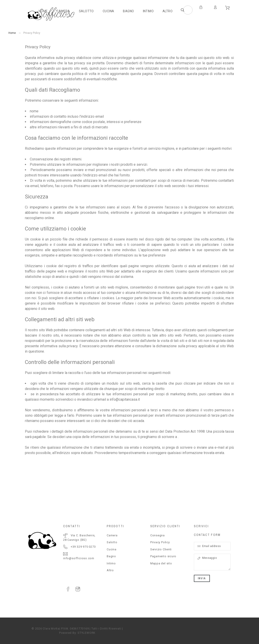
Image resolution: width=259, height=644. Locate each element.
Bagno (111, 556)
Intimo (111, 563)
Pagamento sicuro (163, 556)
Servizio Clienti (161, 549)
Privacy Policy (160, 542)
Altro (110, 570)
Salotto (112, 542)
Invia (202, 578)
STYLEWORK (86, 633)
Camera (112, 535)
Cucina (112, 549)
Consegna (158, 535)
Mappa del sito (161, 563)
